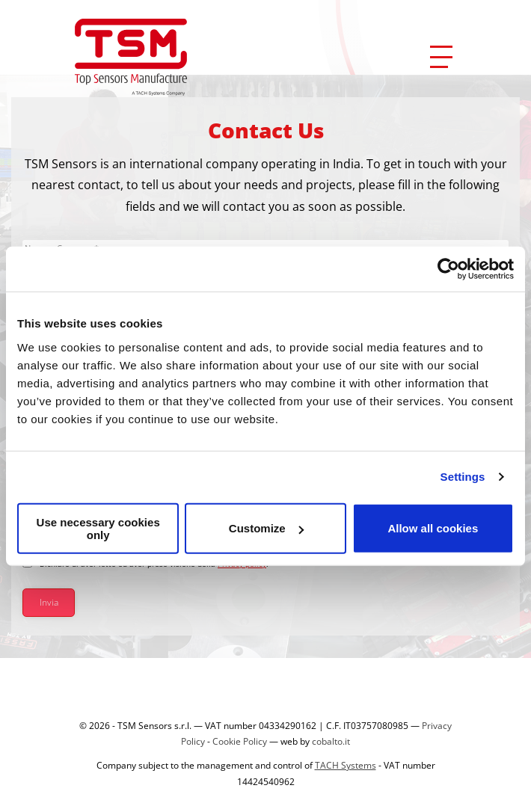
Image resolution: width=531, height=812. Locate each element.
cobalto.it (331, 741)
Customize (266, 528)
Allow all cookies (433, 528)
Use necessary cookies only (98, 528)
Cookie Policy (240, 741)
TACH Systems (346, 765)
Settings (463, 477)
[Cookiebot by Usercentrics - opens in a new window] (448, 269)
